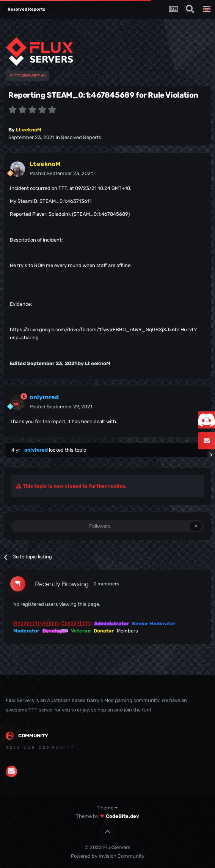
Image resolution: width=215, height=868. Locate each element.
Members (127, 631)
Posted (61, 173)
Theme (107, 808)
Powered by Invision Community (108, 856)
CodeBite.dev (122, 816)
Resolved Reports (81, 137)
